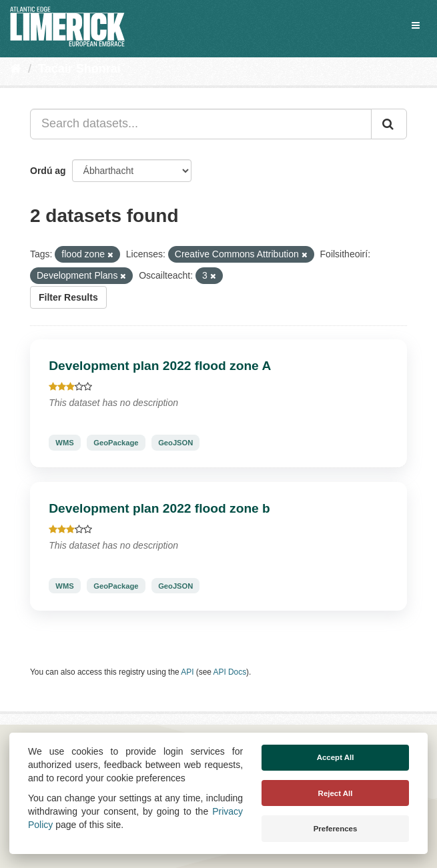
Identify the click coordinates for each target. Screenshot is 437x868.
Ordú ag (48, 171)
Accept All (336, 757)
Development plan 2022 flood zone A (160, 366)
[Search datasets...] (201, 124)
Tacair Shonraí (79, 69)
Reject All (336, 793)
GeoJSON (175, 443)
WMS (64, 443)
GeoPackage (116, 443)
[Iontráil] (389, 124)
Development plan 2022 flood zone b (159, 508)
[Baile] (16, 69)
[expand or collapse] (416, 25)
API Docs (230, 672)
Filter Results (68, 297)
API (187, 672)
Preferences (336, 829)
